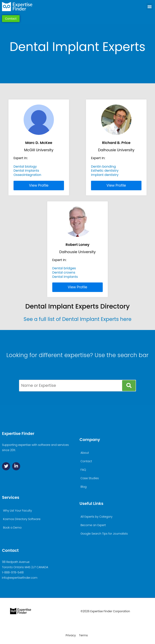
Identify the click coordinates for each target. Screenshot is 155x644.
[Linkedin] (16, 466)
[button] (150, 7)
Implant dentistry (105, 175)
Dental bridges (64, 268)
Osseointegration (27, 175)
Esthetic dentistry (105, 171)
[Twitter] (6, 466)
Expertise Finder (18, 434)
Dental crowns (64, 272)
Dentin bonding (103, 167)
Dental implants (26, 171)
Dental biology (25, 167)
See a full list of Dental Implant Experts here (77, 319)
